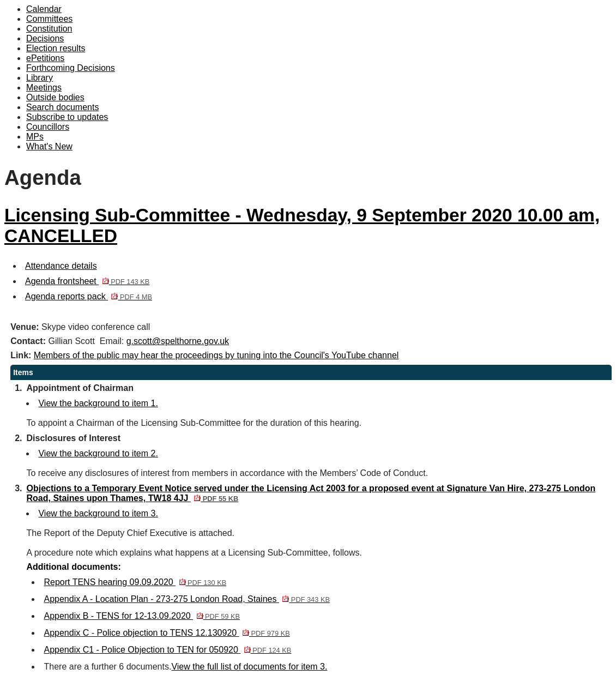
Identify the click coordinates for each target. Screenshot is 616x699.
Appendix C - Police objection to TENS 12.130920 (167, 633)
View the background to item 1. (98, 403)
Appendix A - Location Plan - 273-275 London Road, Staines (187, 599)
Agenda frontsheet (87, 281)
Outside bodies (55, 97)
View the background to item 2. (98, 453)
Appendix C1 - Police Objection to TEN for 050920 (167, 650)
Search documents (62, 107)
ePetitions (45, 58)
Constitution (49, 29)
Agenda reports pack (89, 296)
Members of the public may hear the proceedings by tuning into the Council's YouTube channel (216, 355)
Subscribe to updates (67, 117)
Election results (56, 48)
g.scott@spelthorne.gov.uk (178, 341)
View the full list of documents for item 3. (249, 667)
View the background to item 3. (98, 513)
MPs (35, 137)
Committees (49, 19)
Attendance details (61, 266)
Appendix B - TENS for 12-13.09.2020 (142, 616)
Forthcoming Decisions (71, 68)
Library (40, 78)
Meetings (44, 88)
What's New (49, 146)
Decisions (45, 38)
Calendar (44, 9)
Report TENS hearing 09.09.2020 (135, 582)
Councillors (48, 127)
